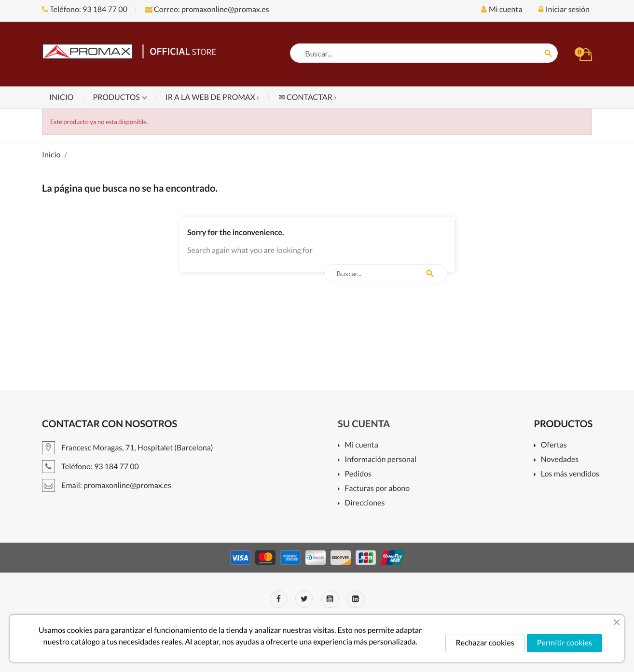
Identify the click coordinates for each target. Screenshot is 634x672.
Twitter (304, 599)
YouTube (330, 599)
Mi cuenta (361, 445)
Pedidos (358, 474)
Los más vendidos (570, 474)
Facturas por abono (377, 489)
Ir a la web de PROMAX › (212, 97)
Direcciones (365, 503)
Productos (117, 97)
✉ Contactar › (307, 97)
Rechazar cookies (485, 643)
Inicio (62, 97)
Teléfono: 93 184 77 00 (85, 9)
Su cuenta (364, 424)
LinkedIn (356, 599)
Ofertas (554, 445)
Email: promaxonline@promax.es (107, 485)
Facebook (278, 599)
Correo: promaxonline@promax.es (207, 9)
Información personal (380, 460)
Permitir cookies (565, 643)
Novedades (560, 460)
